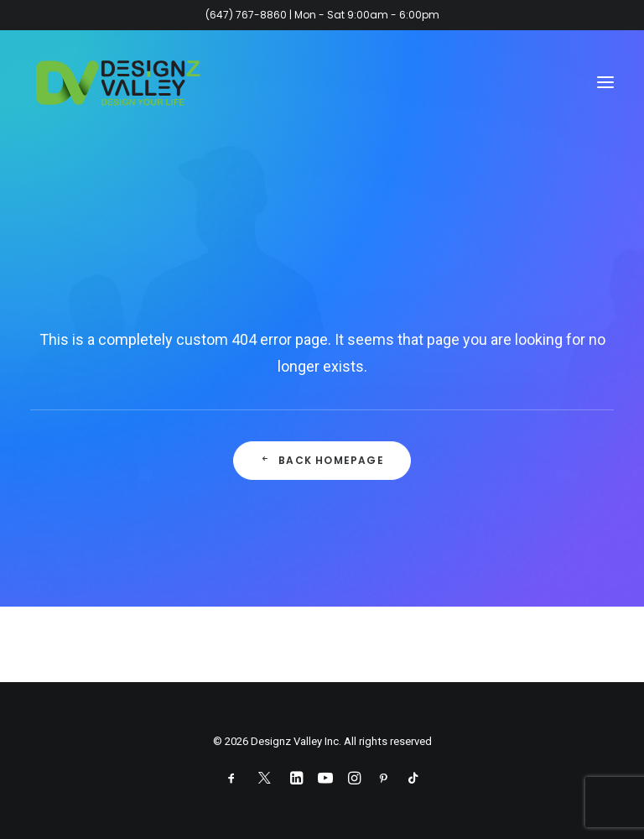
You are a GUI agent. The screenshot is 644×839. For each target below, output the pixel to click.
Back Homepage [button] (322, 460)
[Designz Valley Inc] (118, 82)
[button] (605, 82)
